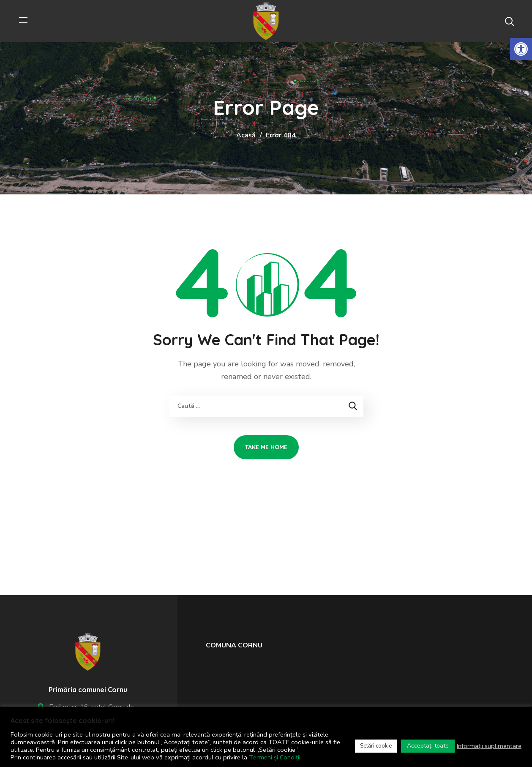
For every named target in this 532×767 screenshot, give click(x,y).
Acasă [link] (246, 135)
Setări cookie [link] (376, 746)
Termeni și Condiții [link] (275, 757)
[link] (521, 49)
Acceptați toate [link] (428, 746)
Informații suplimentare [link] (489, 746)
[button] (509, 21)
